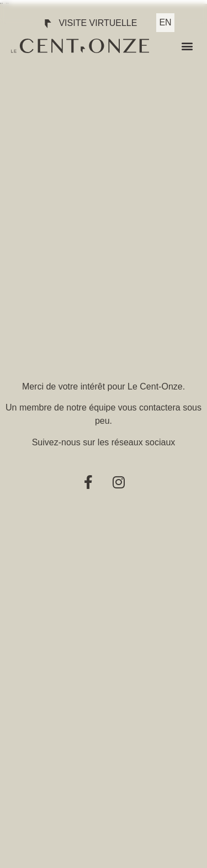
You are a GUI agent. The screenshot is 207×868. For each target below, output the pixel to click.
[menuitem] (165, 23)
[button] (187, 46)
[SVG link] (80, 46)
